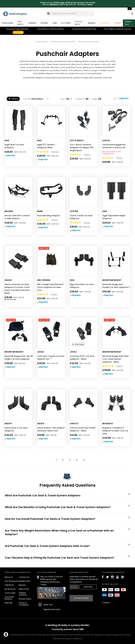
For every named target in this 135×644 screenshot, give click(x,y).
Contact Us (24, 577)
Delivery (43, 29)
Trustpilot (106, 603)
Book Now (18, 32)
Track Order (10, 593)
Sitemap (9, 603)
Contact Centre (81, 598)
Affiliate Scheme (23, 594)
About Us (9, 577)
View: (63, 99)
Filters (13, 99)
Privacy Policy (25, 599)
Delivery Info (25, 581)
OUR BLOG (9, 585)
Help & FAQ (24, 589)
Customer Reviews (9, 598)
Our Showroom (12, 581)
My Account (10, 589)
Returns (57, 29)
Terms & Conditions (24, 604)
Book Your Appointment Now (52, 607)
